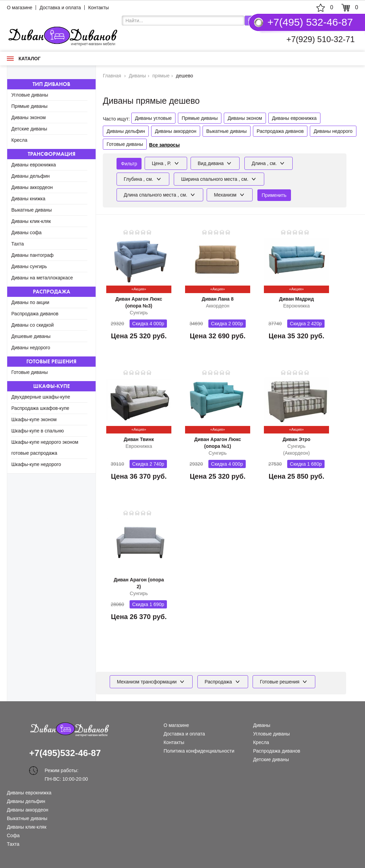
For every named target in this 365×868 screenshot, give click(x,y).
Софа (13, 835)
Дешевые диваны (31, 336)
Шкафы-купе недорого (36, 464)
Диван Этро (296, 439)
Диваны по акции (30, 302)
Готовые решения (51, 361)
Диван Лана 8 (217, 299)
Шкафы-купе (52, 386)
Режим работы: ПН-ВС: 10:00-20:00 (66, 771)
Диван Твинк (139, 439)
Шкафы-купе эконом (34, 419)
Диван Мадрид (296, 299)
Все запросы (164, 145)
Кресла (19, 140)
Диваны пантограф (32, 255)
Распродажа (52, 292)
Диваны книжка (28, 199)
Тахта (18, 244)
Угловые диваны (30, 95)
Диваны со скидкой (33, 325)
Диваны (261, 725)
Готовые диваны (29, 372)
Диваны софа (26, 232)
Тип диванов (51, 84)
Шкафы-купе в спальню (38, 431)
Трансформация (52, 154)
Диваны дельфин (31, 176)
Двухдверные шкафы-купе (41, 397)
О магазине (20, 8)
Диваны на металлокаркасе (42, 278)
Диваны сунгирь (29, 266)
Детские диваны (29, 129)
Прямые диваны (29, 106)
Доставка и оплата (60, 8)
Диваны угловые (153, 118)
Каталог (24, 59)
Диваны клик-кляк (31, 221)
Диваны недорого (31, 348)
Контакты (98, 8)
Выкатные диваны (32, 210)
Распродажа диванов (35, 314)
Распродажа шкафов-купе (40, 408)
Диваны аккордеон (32, 187)
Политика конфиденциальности (199, 751)
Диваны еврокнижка (34, 165)
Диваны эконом (28, 117)
